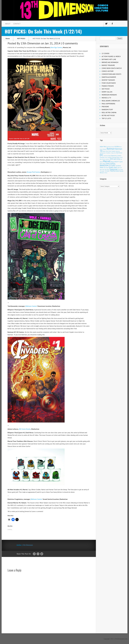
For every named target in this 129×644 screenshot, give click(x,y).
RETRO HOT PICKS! (108, 115)
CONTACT (17, 24)
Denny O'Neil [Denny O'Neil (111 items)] (107, 156)
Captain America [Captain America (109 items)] (116, 151)
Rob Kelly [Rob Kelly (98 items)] (106, 168)
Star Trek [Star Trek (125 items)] (102, 169)
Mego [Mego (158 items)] (112, 162)
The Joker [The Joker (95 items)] (102, 171)
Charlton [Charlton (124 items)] (108, 153)
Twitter (42, 554)
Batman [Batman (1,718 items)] (111, 149)
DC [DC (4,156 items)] (102, 155)
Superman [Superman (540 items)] (114, 169)
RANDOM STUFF (107, 110)
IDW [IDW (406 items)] (111, 159)
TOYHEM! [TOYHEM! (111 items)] (107, 171)
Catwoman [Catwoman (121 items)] (103, 153)
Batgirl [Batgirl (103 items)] (105, 149)
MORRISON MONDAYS (109, 95)
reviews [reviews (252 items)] (118, 166)
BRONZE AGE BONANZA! (110, 62)
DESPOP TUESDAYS (108, 80)
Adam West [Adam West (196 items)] (103, 147)
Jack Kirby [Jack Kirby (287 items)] (117, 159)
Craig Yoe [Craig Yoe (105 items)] (113, 153)
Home (8, 38)
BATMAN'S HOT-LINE (109, 59)
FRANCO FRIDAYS (108, 86)
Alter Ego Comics (56, 47)
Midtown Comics (31, 306)
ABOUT (8, 24)
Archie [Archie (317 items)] (117, 147)
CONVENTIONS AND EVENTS (111, 74)
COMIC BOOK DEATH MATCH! (112, 68)
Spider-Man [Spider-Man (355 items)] (113, 167)
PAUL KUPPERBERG (108, 104)
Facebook (38, 554)
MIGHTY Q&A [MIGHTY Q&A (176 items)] (118, 162)
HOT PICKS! (21, 38)
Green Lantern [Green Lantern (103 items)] (106, 159)
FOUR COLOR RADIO (109, 83)
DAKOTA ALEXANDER (109, 77)
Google (34, 554)
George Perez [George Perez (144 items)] (116, 157)
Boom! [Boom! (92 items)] (104, 151)
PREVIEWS (105, 107)
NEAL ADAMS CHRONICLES (111, 101)
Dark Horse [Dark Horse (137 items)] (119, 153)
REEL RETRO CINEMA (109, 112)
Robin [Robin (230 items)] (102, 167)
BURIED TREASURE (108, 65)
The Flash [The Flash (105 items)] (120, 169)
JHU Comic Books (25, 429)
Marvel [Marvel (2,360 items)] (107, 161)
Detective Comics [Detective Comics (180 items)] (116, 156)
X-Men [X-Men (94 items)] (106, 173)
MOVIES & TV (106, 98)
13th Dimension (30, 43)
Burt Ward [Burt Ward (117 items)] (109, 151)
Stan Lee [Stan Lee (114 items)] (120, 168)
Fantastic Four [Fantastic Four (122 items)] (104, 157)
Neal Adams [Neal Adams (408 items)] (111, 163)
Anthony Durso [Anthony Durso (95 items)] (111, 147)
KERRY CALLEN (107, 92)
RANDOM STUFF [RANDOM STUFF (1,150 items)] (108, 165)
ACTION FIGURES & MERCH (111, 56)
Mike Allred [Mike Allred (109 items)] (103, 163)
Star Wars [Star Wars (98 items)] (107, 170)
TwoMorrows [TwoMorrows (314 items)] (114, 171)
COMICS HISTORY (108, 71)
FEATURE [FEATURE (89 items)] (110, 157)
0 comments (70, 43)
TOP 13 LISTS (106, 118)
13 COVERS (106, 53)
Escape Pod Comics (33, 172)
